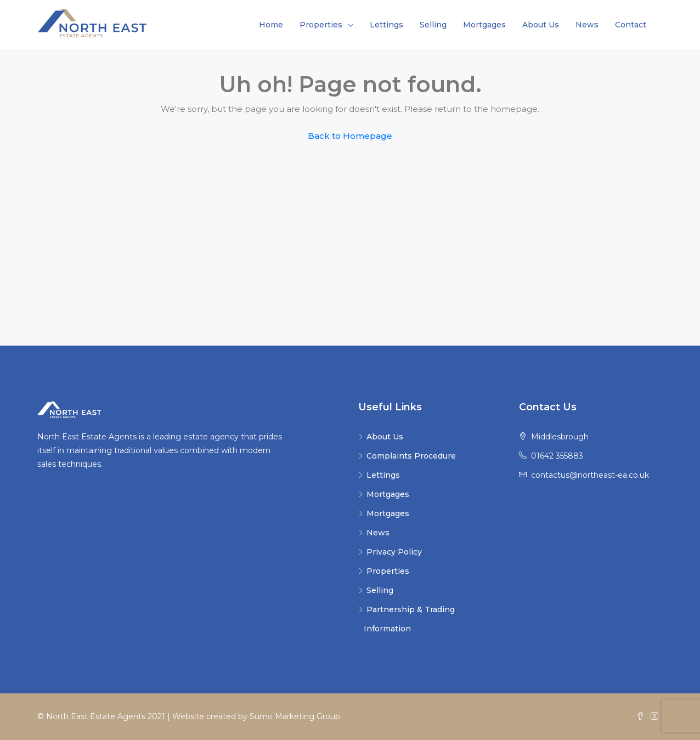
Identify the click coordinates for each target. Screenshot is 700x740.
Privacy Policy (394, 552)
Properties (321, 25)
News (587, 25)
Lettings (386, 25)
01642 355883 (557, 456)
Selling (433, 25)
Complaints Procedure (411, 456)
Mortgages (484, 25)
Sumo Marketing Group (295, 716)
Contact (631, 25)
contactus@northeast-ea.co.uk (590, 475)
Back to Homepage (350, 136)
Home (271, 25)
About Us (541, 25)
